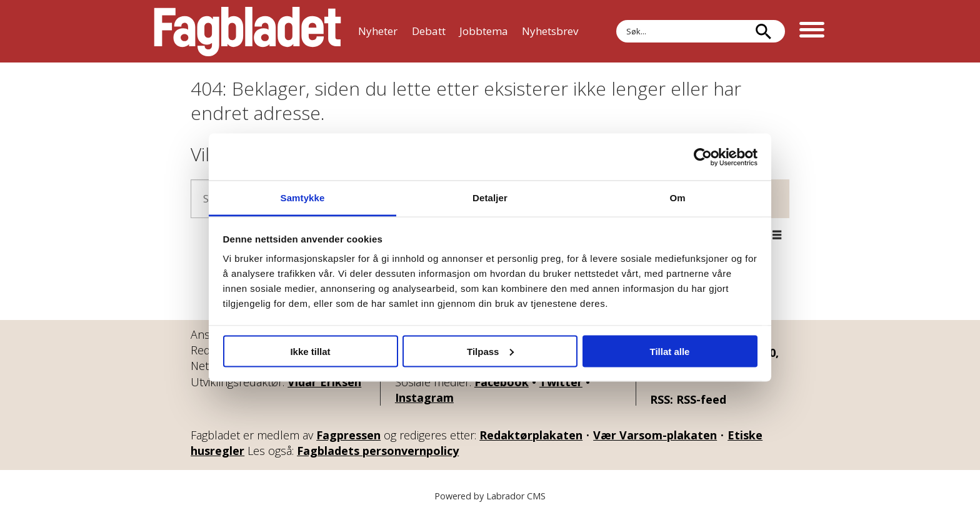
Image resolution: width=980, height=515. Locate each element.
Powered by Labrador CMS (490, 496)
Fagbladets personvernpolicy (378, 451)
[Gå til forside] (247, 31)
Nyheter (378, 31)
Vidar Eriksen (324, 382)
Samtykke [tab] (303, 198)
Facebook (502, 382)
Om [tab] (677, 198)
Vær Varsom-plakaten (655, 435)
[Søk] (763, 31)
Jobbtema (484, 31)
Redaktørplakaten (531, 435)
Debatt (429, 31)
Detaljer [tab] (490, 198)
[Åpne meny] (812, 31)
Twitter (561, 382)
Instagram (424, 397)
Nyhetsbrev (550, 31)
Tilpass (490, 351)
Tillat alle (670, 351)
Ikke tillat (310, 351)
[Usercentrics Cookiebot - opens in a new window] (703, 157)
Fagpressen (348, 435)
